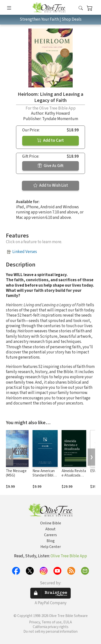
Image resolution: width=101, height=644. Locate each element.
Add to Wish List (51, 185)
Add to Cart (50, 140)
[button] (81, 8)
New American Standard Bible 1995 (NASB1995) (44, 478)
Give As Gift (51, 166)
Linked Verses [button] (25, 252)
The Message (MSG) (16, 473)
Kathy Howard (57, 113)
